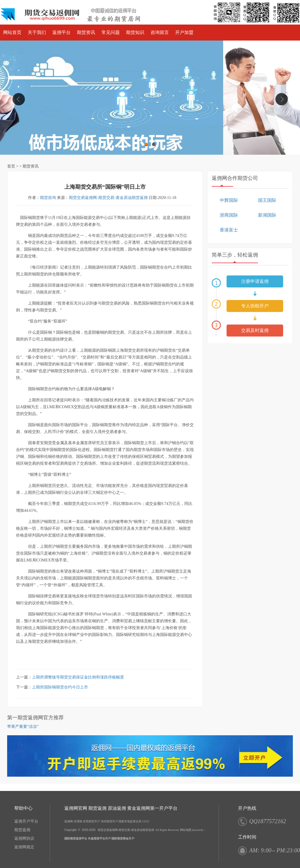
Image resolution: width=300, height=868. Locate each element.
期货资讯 (86, 32)
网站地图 (186, 830)
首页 (11, 166)
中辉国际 (229, 200)
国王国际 (267, 200)
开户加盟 (184, 32)
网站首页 (12, 32)
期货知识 (135, 32)
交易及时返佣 (255, 330)
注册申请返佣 (255, 281)
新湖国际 (267, 215)
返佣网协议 (24, 838)
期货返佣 (22, 830)
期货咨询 (48, 198)
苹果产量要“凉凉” (23, 727)
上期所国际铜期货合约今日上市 (60, 687)
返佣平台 (61, 32)
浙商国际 (229, 215)
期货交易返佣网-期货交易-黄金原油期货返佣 (108, 198)
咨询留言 (160, 32)
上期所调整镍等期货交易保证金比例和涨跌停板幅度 (78, 677)
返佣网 (69, 821)
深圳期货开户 (109, 821)
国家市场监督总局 (130, 821)
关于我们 (37, 32)
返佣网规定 (24, 847)
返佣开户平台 (26, 821)
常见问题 (111, 32)
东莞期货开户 (91, 821)
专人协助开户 (255, 306)
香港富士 (229, 230)
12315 (146, 821)
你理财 (78, 821)
